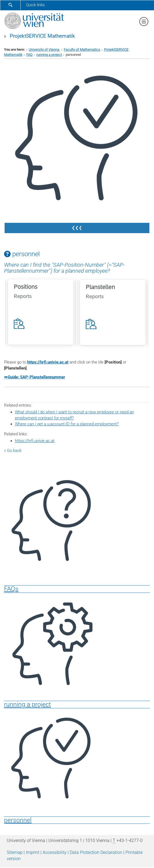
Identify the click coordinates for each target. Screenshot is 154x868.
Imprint (33, 852)
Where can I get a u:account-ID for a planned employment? (67, 424)
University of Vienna (44, 49)
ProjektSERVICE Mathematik (42, 36)
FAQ (29, 55)
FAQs (11, 589)
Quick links (35, 5)
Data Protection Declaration (96, 852)
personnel (18, 820)
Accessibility (55, 852)
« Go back (13, 451)
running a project (49, 55)
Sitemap (15, 852)
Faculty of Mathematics (82, 49)
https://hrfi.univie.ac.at (48, 362)
